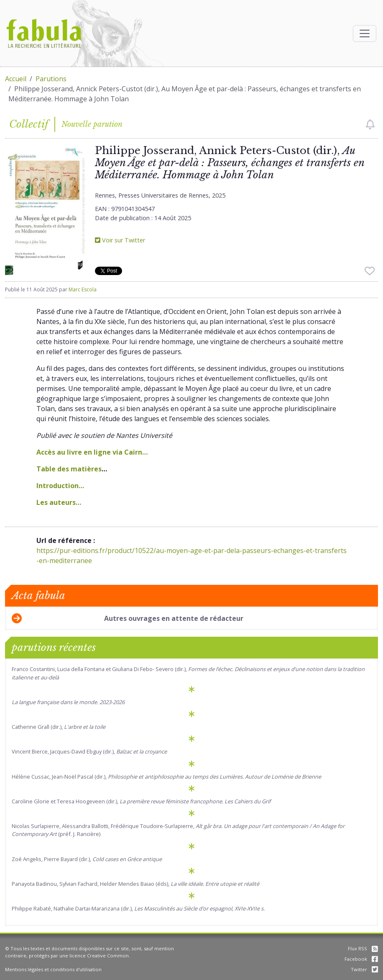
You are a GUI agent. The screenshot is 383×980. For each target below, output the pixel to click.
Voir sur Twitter (120, 240)
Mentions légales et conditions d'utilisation (53, 969)
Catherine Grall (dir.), (59, 727)
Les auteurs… (59, 502)
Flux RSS (363, 948)
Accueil (16, 79)
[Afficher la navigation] (365, 33)
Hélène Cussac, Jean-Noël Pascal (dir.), (166, 777)
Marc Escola (83, 289)
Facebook (361, 959)
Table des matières (69, 469)
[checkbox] (370, 124)
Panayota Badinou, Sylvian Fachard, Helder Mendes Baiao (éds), (135, 884)
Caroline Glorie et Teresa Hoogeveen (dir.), (141, 801)
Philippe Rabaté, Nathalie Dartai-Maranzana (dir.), (138, 908)
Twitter (364, 969)
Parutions (51, 79)
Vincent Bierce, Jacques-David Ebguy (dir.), (89, 751)
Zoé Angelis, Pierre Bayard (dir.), (87, 859)
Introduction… (60, 486)
